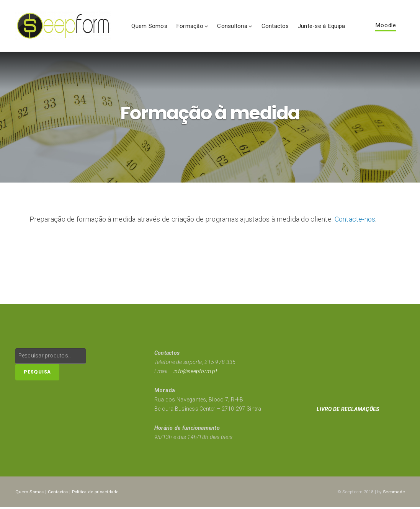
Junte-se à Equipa (321, 26)
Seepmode (394, 493)
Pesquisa (37, 374)
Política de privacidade (99, 493)
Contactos (275, 26)
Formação (190, 26)
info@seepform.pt (195, 373)
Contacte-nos (355, 221)
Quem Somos (149, 26)
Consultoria (232, 26)
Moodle (386, 26)
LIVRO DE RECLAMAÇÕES (349, 411)
